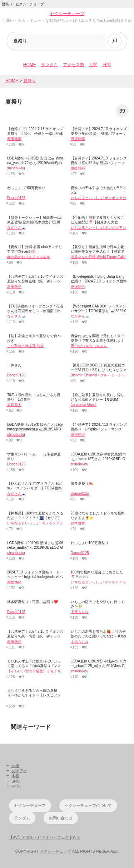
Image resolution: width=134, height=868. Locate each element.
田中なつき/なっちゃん (89, 346)
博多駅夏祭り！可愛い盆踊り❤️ (33, 602)
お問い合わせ (61, 818)
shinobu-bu (16, 168)
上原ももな (80, 612)
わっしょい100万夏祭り (26, 188)
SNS (16, 781)
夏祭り (30, 81)
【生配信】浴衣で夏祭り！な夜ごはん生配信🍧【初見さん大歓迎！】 (98, 222)
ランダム (49, 65)
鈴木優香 (78, 523)
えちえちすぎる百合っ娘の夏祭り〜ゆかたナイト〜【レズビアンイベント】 (34, 695)
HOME (30, 65)
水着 (15, 776)
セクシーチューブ (67, 14)
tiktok (16, 786)
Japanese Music (84, 405)
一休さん (14, 365)
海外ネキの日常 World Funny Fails (98, 257)
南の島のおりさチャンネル (29, 257)
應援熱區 (14, 139)
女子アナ (19, 771)
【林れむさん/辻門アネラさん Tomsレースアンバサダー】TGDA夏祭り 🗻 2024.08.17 (35, 488)
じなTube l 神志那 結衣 (26, 346)
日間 (106, 65)
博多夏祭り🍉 (82, 484)
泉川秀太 (14, 405)
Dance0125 (16, 198)
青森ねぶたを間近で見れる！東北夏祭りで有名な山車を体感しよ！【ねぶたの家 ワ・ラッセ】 (98, 341)
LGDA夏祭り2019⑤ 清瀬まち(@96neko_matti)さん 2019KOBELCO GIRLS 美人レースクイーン (35, 548)
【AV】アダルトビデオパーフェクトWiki (45, 837)
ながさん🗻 (16, 228)
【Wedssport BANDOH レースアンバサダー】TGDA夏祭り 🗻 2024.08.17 (99, 311)
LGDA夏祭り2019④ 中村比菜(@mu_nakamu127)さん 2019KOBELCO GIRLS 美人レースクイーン (98, 459)
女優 (15, 766)
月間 (93, 65)
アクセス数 (74, 65)
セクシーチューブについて (88, 805)
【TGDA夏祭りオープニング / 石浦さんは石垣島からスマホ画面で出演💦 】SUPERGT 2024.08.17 (35, 311)
